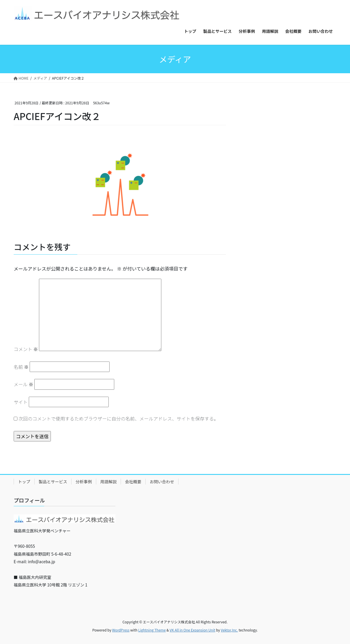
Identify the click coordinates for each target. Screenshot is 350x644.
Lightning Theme (152, 630)
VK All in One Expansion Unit (193, 630)
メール (24, 384)
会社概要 (133, 482)
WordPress (121, 630)
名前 (21, 367)
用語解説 (108, 482)
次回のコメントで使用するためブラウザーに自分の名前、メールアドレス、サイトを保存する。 (119, 418)
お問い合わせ (162, 482)
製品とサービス (53, 482)
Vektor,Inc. (229, 630)
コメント (26, 349)
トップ (24, 482)
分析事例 (84, 482)
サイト (21, 402)
